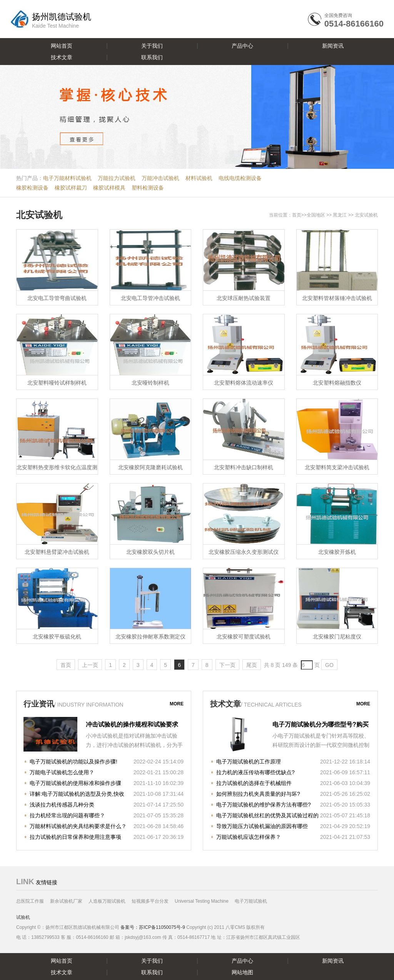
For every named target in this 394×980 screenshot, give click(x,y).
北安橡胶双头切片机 (150, 552)
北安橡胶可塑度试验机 (244, 637)
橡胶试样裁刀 (71, 188)
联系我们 (152, 57)
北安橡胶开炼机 (337, 552)
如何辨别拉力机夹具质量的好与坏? (258, 794)
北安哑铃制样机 (150, 383)
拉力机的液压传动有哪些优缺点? (255, 772)
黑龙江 (340, 215)
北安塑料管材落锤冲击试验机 (337, 298)
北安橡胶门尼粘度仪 (337, 637)
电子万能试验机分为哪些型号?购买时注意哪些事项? (321, 725)
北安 (359, 215)
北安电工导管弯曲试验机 (57, 298)
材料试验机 (199, 178)
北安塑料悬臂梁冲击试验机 (57, 552)
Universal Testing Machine (202, 901)
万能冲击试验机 (160, 178)
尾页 (252, 665)
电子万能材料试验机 (67, 178)
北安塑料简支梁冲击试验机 (337, 467)
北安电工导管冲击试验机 (150, 298)
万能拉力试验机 (117, 178)
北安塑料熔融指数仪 (337, 383)
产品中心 (242, 46)
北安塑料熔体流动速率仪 (244, 383)
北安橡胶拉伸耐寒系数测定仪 (150, 637)
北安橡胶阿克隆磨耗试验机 (150, 467)
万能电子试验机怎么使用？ (62, 772)
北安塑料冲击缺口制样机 (244, 467)
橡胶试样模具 (109, 188)
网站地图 (242, 972)
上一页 (90, 665)
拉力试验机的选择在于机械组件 (254, 783)
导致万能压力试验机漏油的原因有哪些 (262, 826)
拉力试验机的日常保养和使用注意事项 (75, 837)
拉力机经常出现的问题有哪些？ (67, 815)
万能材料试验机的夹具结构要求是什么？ (78, 826)
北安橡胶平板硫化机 (57, 637)
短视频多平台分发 (150, 901)
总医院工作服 (30, 901)
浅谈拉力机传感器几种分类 (62, 805)
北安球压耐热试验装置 (244, 298)
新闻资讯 (333, 46)
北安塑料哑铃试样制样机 (57, 383)
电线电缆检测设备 (240, 178)
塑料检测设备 (148, 188)
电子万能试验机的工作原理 (249, 762)
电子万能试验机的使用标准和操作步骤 (75, 783)
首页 (297, 215)
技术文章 (62, 57)
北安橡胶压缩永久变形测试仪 (244, 552)
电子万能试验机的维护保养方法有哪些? (264, 805)
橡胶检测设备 (32, 188)
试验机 (23, 917)
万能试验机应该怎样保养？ (249, 837)
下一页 (227, 665)
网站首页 (62, 46)
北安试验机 (39, 215)
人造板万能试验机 (107, 901)
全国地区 (316, 215)
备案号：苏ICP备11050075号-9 (153, 927)
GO (329, 665)
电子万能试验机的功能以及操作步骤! (73, 762)
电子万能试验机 (251, 901)
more (177, 704)
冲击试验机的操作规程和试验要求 (132, 724)
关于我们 (152, 46)
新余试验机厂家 (66, 901)
